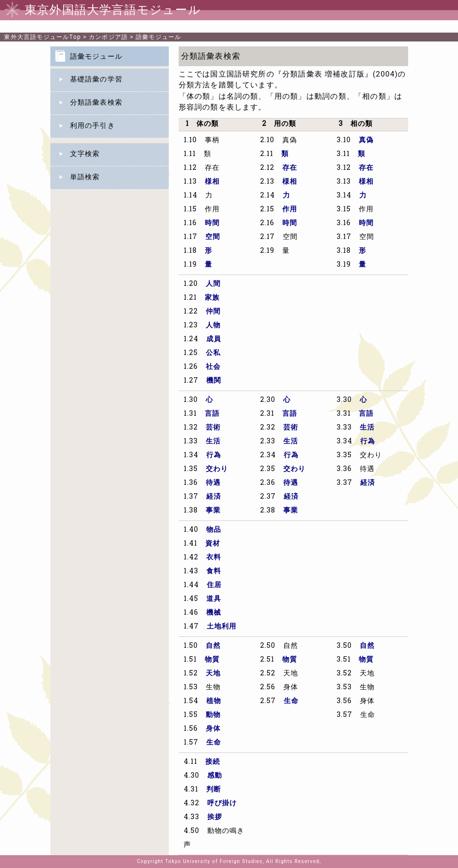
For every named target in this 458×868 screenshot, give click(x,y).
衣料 (214, 558)
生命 (214, 743)
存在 (290, 168)
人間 (213, 284)
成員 (214, 339)
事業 (213, 511)
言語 (212, 414)
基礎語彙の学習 (96, 80)
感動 (215, 776)
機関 (214, 381)
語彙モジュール (158, 37)
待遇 (213, 483)
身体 (213, 729)
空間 (213, 237)
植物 (214, 701)
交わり (217, 469)
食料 (214, 572)
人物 (213, 326)
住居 (214, 585)
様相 (212, 182)
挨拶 (215, 817)
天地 (213, 674)
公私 (213, 353)
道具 (214, 599)
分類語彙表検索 (96, 103)
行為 (214, 455)
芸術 (213, 428)
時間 (212, 223)
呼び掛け (222, 804)
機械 (214, 613)
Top (42, 37)
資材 (213, 544)
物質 (212, 660)
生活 (213, 442)
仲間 (213, 312)
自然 (213, 646)
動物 (213, 715)
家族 (212, 298)
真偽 (366, 140)
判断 (214, 790)
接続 (213, 762)
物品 (214, 530)
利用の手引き (93, 126)
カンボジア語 (108, 37)
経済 (214, 497)
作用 (290, 210)
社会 (213, 367)
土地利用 (222, 627)
